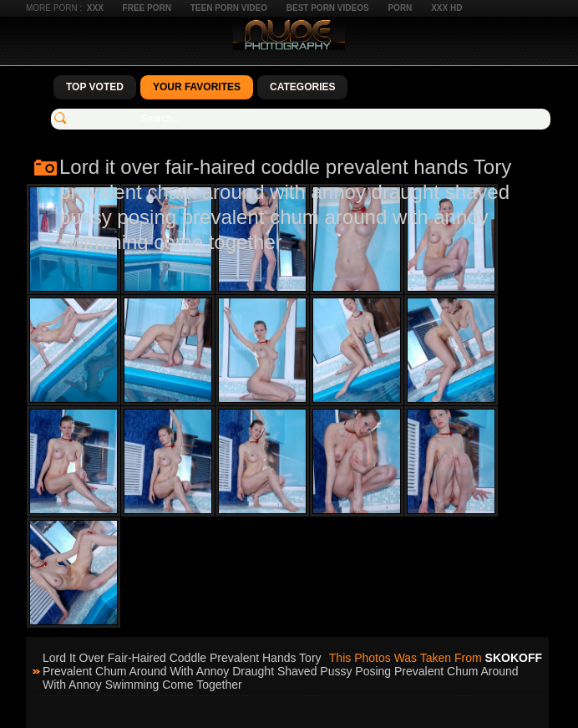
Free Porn (147, 8)
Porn (400, 8)
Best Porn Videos (328, 8)
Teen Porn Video (229, 8)
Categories (302, 87)
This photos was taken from (436, 658)
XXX (95, 8)
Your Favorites (197, 87)
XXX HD (446, 8)
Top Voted (95, 87)
